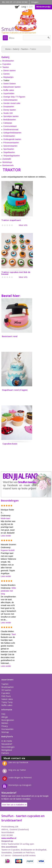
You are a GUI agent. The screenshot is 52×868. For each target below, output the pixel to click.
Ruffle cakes (9, 90)
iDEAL (8, 861)
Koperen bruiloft (8, 550)
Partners (5, 753)
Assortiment (7, 680)
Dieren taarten (9, 71)
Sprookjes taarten (11, 116)
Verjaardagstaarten (12, 156)
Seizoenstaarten (10, 146)
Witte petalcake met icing (8, 591)
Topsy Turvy (7, 702)
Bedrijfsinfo (7, 737)
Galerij (16, 49)
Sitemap (5, 732)
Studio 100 (8, 113)
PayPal (30, 861)
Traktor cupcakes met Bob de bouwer (16, 273)
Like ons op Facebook (18, 762)
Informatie (7, 710)
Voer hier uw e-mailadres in (14, 805)
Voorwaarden (7, 729)
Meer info (23, 225)
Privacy (5, 726)
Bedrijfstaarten (10, 120)
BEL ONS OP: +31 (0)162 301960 (15, 2)
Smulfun (11, 29)
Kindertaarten (9, 136)
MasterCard (19, 861)
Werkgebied (7, 750)
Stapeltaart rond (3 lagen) (15, 390)
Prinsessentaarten (11, 143)
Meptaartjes (8, 77)
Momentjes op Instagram (20, 785)
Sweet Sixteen (10, 84)
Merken (5, 723)
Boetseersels (8, 165)
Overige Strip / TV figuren (14, 97)
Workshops (7, 162)
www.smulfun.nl (9, 838)
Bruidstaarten (8, 61)
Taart (14, 634)
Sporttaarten (9, 149)
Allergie (5, 717)
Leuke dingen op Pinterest (20, 777)
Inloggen (35, 2)
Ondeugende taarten (12, 139)
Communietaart (10, 126)
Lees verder (6, 536)
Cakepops (8, 123)
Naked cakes (7, 699)
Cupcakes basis (10, 444)
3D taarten (6, 690)
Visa (41, 861)
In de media (7, 741)
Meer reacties (10, 669)
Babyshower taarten (12, 87)
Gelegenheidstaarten (12, 133)
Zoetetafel (7, 159)
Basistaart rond (10, 336)
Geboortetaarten (10, 100)
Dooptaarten (9, 107)
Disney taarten (10, 110)
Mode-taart (6, 518)
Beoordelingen (8, 747)
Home (8, 49)
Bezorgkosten (8, 720)
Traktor (6, 80)
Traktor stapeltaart (11, 220)
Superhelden (9, 93)
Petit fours (6, 696)
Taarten (25, 49)
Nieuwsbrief (7, 744)
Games (6, 74)
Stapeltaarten (9, 152)
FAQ (3, 714)
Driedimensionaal (11, 129)
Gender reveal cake (12, 103)
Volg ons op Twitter (17, 770)
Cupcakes (7, 64)
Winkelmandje (43, 7)
